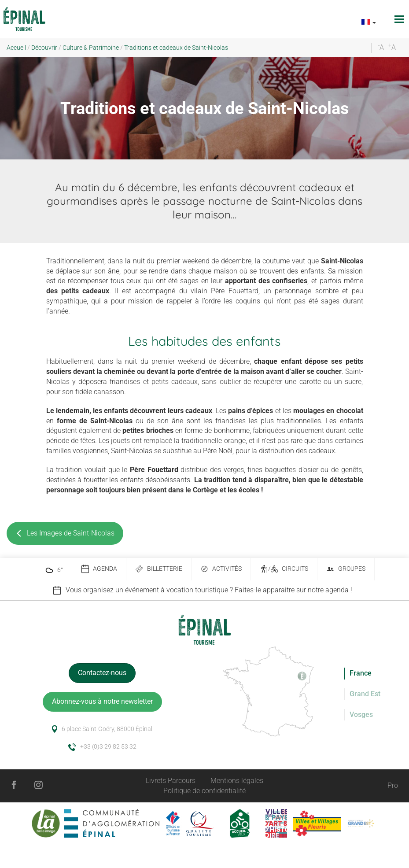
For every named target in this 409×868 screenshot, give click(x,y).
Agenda (99, 569)
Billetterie (159, 569)
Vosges (361, 715)
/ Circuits (284, 569)
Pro (393, 785)
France (361, 673)
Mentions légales (237, 781)
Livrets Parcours (171, 781)
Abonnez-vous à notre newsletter (102, 701)
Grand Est (365, 694)
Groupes (346, 569)
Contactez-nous (102, 673)
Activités (221, 569)
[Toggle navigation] (400, 19)
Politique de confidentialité (204, 791)
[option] (204, 590)
